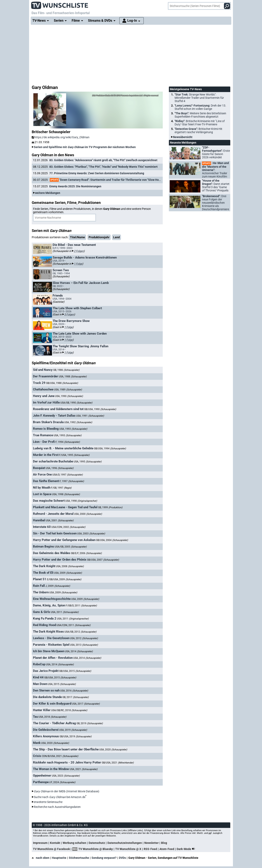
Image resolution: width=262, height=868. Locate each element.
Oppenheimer (42, 776)
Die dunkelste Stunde (47, 697)
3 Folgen (69, 314)
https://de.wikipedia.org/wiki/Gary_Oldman (61, 137)
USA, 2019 (73, 730)
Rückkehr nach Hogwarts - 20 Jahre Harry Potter (67, 762)
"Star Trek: (199, 98)
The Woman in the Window (51, 769)
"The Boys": (200, 115)
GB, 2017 (76, 697)
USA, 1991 (90, 416)
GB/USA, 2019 (76, 736)
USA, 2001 (60, 521)
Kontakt (55, 843)
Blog (164, 843)
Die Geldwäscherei (46, 730)
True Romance (43, 435)
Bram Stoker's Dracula (48, 422)
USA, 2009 (68, 573)
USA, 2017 (86, 704)
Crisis (37, 756)
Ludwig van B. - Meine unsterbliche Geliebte (63, 448)
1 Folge (78, 264)
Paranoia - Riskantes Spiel (51, 645)
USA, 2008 (70, 566)
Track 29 (39, 383)
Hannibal (39, 520)
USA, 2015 (62, 684)
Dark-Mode (187, 849)
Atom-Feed (167, 849)
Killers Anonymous (46, 736)
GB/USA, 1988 (62, 383)
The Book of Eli (43, 573)
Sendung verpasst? (104, 858)
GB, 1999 (110, 507)
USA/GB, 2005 (71, 547)
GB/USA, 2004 (112, 540)
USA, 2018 (52, 717)
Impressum (40, 843)
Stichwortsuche (79, 858)
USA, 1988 (73, 377)
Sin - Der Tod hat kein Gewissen (55, 533)
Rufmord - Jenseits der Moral (53, 514)
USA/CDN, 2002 (68, 527)
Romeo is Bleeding (46, 429)
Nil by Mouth (42, 488)
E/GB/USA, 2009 (64, 579)
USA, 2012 (84, 638)
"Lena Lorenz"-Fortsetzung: (200, 107)
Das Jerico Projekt (46, 671)
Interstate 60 (42, 527)
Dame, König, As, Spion (49, 605)
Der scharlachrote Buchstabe (53, 461)
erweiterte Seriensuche (48, 802)
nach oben (41, 858)
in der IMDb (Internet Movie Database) (67, 791)
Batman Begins (43, 546)
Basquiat (39, 468)
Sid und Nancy (43, 370)
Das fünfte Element (46, 481)
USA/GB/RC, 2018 (69, 710)
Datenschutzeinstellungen (125, 843)
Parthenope (41, 782)
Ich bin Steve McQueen (49, 651)
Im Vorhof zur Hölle (46, 403)
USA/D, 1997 (68, 475)
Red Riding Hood (44, 625)
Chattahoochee (43, 389)
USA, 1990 (69, 396)
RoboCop (39, 664)
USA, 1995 (88, 462)
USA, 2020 (55, 743)
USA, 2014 (79, 651)
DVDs (122, 858)
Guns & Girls (42, 612)
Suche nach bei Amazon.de (60, 797)
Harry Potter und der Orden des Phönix (60, 560)
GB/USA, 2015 (75, 671)
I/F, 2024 (62, 782)
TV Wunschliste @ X (128, 849)
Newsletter (151, 843)
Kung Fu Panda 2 (45, 618)
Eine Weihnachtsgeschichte (52, 599)
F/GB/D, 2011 (81, 606)
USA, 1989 (68, 390)
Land (116, 237)
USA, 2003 (91, 534)
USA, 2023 (66, 776)
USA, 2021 (84, 769)
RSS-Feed (150, 849)
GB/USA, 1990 (100, 409)
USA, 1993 (73, 429)
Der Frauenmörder (46, 376)
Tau (35, 717)
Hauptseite (59, 858)
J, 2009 (58, 586)
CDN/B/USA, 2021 (60, 756)
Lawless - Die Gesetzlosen (51, 638)
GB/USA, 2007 (103, 560)
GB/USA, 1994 (110, 449)
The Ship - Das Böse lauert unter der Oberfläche (66, 749)
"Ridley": (200, 123)
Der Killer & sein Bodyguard (52, 704)
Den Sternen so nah (46, 690)
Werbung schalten (74, 843)
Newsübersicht (183, 137)
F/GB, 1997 (61, 488)
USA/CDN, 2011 (73, 625)
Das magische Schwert (49, 501)
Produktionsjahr (99, 237)
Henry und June (44, 396)
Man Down (40, 684)
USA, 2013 (84, 645)
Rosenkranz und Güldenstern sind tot (58, 409)
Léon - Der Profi (44, 442)
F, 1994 (68, 442)
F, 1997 (72, 481)
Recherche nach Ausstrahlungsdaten (57, 807)
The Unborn (41, 592)
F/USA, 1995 (74, 455)
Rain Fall (39, 586)
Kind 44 (38, 677)
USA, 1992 (78, 422)
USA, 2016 (74, 691)
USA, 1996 (60, 468)
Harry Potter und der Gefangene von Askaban (64, 540)
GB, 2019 (90, 723)
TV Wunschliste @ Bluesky (96, 849)
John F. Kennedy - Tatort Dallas (54, 416)
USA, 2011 (65, 612)
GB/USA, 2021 (118, 763)
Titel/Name (77, 237)
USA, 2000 (88, 514)
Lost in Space (42, 494)
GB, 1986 (66, 370)
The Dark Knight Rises (48, 632)
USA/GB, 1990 (76, 403)
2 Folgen (79, 251)
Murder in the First (46, 455)
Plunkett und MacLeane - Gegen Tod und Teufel (65, 507)
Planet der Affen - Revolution (53, 658)
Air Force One (42, 474)
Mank (37, 743)
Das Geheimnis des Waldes (52, 553)
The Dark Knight (44, 566)
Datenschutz (97, 843)
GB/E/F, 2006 (86, 553)
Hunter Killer (42, 710)
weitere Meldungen (48, 193)
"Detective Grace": (198, 130)
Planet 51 (40, 579)
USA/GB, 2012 (80, 632)
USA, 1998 (66, 494)
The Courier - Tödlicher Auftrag (54, 723)
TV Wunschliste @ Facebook (51, 849)
